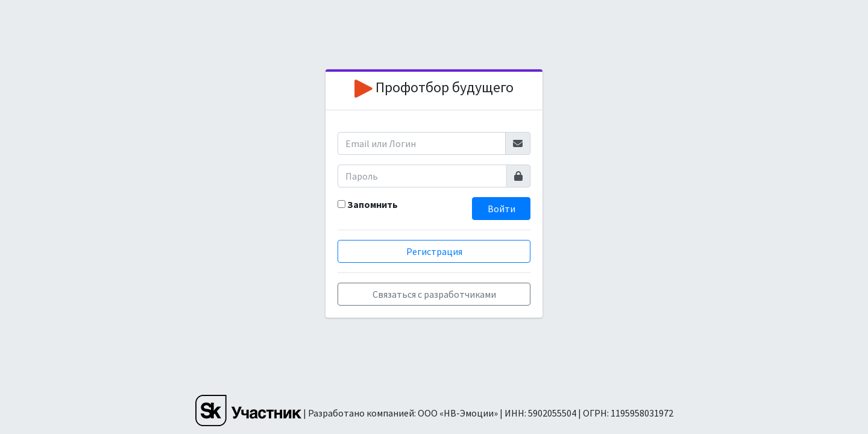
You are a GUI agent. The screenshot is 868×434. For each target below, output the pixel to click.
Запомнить (373, 204)
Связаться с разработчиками (434, 294)
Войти (502, 209)
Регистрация (434, 251)
